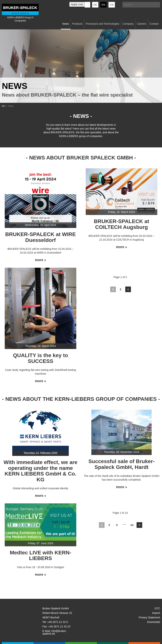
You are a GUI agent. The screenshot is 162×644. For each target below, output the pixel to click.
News (66, 24)
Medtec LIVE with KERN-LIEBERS (41, 556)
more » (40, 260)
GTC (157, 608)
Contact (154, 24)
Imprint (156, 613)
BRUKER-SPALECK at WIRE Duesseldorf (40, 237)
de (95, 5)
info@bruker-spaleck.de (55, 632)
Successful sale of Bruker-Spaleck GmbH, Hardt (121, 464)
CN (112, 5)
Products (77, 24)
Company (128, 24)
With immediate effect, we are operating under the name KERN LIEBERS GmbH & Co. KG (40, 471)
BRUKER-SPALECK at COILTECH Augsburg (121, 224)
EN (3, 106)
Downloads (154, 622)
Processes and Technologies (102, 24)
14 (132, 525)
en (103, 5)
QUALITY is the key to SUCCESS (40, 358)
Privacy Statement (149, 617)
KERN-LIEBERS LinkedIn (87, 5)
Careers (142, 24)
